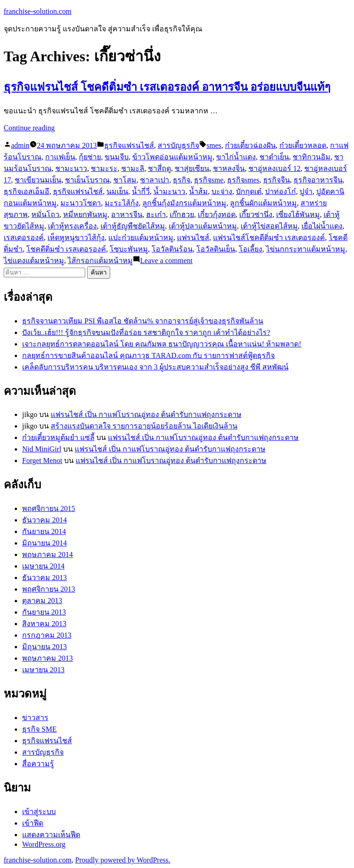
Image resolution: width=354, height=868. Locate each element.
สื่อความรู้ (38, 764)
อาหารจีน (127, 214)
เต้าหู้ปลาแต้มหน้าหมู (203, 226)
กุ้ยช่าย (90, 157)
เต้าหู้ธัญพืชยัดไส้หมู (133, 226)
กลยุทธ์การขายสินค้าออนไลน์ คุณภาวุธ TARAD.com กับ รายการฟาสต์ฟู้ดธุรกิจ (148, 355)
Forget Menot (42, 460)
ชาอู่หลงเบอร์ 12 (274, 168)
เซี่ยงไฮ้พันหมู (298, 214)
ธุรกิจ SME (39, 729)
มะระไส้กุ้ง (122, 203)
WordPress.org (44, 844)
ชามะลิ (133, 168)
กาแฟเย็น (60, 157)
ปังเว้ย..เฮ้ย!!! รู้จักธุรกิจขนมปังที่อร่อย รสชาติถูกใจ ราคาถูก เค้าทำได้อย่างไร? (146, 332)
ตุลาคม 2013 (42, 601)
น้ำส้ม (198, 191)
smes (214, 145)
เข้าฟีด (33, 823)
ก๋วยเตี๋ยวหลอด (303, 145)
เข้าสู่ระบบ (39, 812)
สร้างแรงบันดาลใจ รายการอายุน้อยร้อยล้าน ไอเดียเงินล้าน (144, 426)
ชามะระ (104, 168)
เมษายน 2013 (43, 670)
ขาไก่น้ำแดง (236, 157)
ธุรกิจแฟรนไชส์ (129, 145)
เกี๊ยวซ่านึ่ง (256, 214)
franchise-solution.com (38, 11)
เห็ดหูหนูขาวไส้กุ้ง (76, 238)
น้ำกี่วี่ (141, 191)
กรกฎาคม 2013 (47, 635)
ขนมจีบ (117, 157)
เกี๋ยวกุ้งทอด (217, 214)
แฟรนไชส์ (193, 238)
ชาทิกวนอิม (312, 157)
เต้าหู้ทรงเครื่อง (72, 226)
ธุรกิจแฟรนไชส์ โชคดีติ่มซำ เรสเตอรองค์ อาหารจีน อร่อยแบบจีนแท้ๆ (167, 87)
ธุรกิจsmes (243, 180)
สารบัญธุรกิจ (178, 145)
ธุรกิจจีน (277, 180)
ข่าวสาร (35, 718)
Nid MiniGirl (42, 449)
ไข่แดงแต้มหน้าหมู (34, 261)
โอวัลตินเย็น (216, 249)
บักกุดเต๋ (249, 191)
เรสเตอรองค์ (24, 238)
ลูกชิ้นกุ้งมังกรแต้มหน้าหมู (184, 203)
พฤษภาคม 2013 (47, 658)
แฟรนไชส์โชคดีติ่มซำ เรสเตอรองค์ (269, 238)
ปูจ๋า (306, 191)
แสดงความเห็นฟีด (51, 835)
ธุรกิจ (182, 180)
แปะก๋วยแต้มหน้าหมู (141, 238)
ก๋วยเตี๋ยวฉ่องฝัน (250, 145)
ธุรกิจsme (209, 180)
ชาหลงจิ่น (229, 168)
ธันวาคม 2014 (44, 520)
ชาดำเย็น (274, 157)
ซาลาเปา (155, 180)
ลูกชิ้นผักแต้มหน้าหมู (263, 203)
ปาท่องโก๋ (280, 191)
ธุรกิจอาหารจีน (318, 180)
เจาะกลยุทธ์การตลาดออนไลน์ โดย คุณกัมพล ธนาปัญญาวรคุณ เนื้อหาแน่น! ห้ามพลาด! (162, 344)
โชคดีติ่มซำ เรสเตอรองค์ (66, 249)
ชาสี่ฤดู (159, 168)
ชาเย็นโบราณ (87, 180)
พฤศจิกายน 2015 (49, 508)
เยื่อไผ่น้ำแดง (322, 226)
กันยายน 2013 (44, 612)
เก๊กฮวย (182, 214)
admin (20, 145)
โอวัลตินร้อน (172, 249)
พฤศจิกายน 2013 (49, 589)
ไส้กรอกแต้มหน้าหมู (100, 261)
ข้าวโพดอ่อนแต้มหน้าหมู (172, 157)
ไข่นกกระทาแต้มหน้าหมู (306, 249)
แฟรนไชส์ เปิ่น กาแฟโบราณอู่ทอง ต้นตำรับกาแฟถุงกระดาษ (146, 414)
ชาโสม (125, 180)
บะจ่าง (222, 191)
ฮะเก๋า (156, 214)
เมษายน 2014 (43, 566)
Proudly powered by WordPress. (123, 860)
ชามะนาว (71, 168)
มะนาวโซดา (81, 203)
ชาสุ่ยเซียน (192, 168)
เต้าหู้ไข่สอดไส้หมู (269, 226)
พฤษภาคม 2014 (47, 554)
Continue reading (29, 128)
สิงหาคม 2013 (44, 624)
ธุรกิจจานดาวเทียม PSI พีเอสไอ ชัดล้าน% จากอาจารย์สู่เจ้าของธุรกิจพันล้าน (143, 321)
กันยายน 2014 (44, 531)
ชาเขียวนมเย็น (38, 180)
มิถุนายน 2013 (44, 647)
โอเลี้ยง (251, 249)
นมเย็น (117, 191)
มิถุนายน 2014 (44, 543)
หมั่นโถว (45, 214)
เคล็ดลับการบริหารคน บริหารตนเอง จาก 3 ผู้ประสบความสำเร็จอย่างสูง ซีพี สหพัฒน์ (155, 367)
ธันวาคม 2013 (44, 578)
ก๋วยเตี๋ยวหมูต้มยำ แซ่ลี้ (58, 437)
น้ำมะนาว (169, 191)
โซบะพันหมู (129, 249)
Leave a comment (166, 261)
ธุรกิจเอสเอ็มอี (27, 191)
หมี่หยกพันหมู (85, 214)
